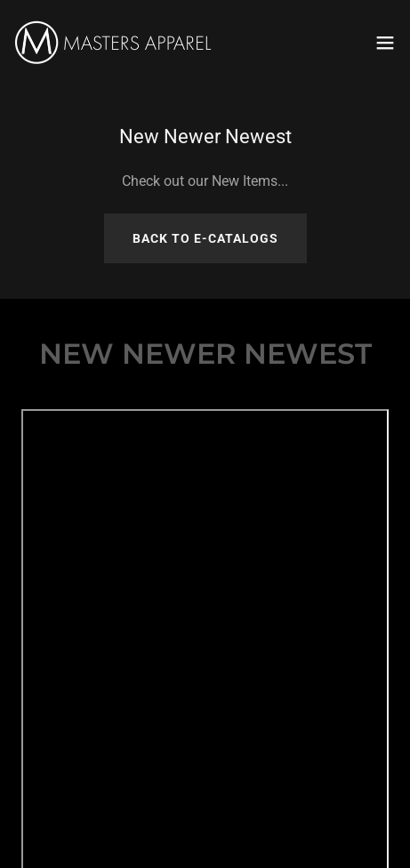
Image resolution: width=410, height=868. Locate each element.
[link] (114, 43)
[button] (385, 43)
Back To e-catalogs (205, 238)
